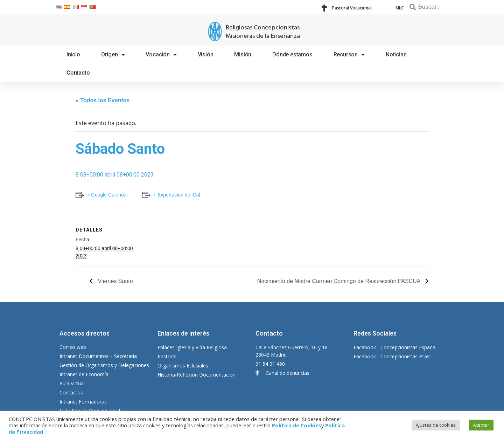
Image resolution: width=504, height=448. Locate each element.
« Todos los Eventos (103, 100)
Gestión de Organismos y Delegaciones (104, 365)
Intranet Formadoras (83, 402)
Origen (113, 55)
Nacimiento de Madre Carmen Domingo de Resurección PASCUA (339, 281)
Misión (243, 54)
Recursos (349, 55)
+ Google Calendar (107, 195)
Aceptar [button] (481, 425)
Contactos (71, 392)
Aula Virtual (72, 383)
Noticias (396, 54)
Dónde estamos (292, 54)
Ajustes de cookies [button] (436, 425)
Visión (206, 54)
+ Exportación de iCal (177, 195)
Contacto (78, 73)
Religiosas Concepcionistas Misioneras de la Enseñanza (263, 32)
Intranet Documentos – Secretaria (98, 356)
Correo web (73, 347)
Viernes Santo (115, 281)
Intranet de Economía (84, 374)
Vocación (161, 55)
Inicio (73, 54)
